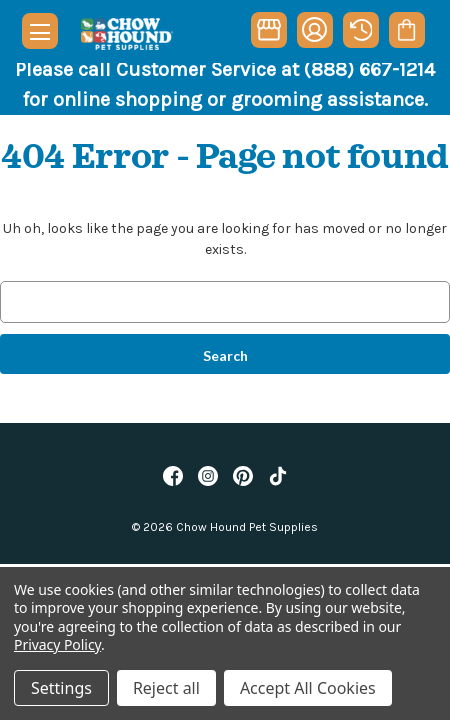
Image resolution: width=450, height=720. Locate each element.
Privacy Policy (57, 644)
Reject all (166, 688)
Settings (61, 688)
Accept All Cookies (308, 688)
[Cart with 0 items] (406, 30)
